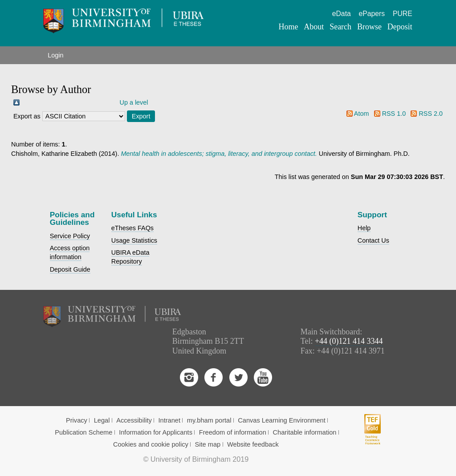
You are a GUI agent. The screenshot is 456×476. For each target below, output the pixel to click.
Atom (362, 114)
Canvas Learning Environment (282, 420)
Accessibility (134, 420)
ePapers (372, 14)
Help (364, 228)
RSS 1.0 (394, 114)
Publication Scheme (83, 432)
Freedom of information (233, 432)
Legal (102, 420)
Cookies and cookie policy (151, 444)
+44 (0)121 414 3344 (349, 341)
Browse (369, 27)
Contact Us (373, 240)
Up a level (134, 102)
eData (342, 14)
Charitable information (305, 432)
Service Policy (70, 236)
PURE (403, 14)
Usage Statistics (134, 240)
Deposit (400, 27)
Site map (208, 444)
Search (340, 27)
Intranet (170, 420)
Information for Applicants (156, 432)
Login (55, 55)
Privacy (77, 420)
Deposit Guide (70, 269)
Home (289, 27)
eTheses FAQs (132, 228)
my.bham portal (209, 420)
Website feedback (253, 444)
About (314, 27)
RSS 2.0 (431, 114)
